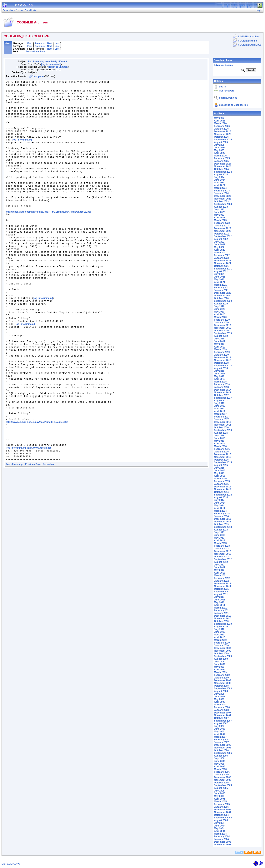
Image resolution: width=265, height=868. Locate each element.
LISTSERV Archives (249, 37)
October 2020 (221, 298)
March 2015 (220, 479)
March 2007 (220, 737)
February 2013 (222, 546)
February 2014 (222, 514)
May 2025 (219, 150)
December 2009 (222, 648)
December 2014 (222, 487)
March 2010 (220, 640)
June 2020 (220, 309)
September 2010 (223, 624)
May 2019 (219, 344)
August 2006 (221, 756)
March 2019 (220, 349)
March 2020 (220, 317)
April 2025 (220, 153)
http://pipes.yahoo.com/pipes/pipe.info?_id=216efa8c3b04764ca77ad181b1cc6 (49, 238)
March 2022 (220, 253)
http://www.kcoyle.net (39, 520)
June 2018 (220, 374)
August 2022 (221, 239)
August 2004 (221, 820)
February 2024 (222, 191)
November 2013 (223, 522)
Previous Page (33, 539)
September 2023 (223, 204)
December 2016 (222, 422)
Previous (40, 43)
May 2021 (219, 279)
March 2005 (220, 801)
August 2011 (221, 594)
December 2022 (222, 228)
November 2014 (223, 489)
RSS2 (257, 852)
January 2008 (221, 710)
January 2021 (221, 290)
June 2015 (220, 471)
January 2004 (221, 839)
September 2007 (223, 721)
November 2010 (223, 619)
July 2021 (219, 274)
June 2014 (220, 503)
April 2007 (220, 734)
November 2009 (223, 651)
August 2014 (221, 497)
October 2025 (221, 137)
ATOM (239, 852)
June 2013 (220, 535)
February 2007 (222, 740)
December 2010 (222, 616)
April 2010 (220, 637)
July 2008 (219, 694)
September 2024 (223, 172)
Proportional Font (35, 52)
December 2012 (222, 551)
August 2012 (221, 562)
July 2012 (219, 565)
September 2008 (223, 688)
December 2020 (222, 293)
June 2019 (220, 341)
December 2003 (222, 842)
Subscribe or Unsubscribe (233, 105)
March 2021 (220, 285)
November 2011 (223, 586)
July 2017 (219, 403)
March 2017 (220, 414)
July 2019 (219, 339)
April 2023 (220, 218)
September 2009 (223, 656)
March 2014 (220, 511)
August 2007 (221, 723)
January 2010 (221, 645)
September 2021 (223, 269)
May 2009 (219, 667)
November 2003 (223, 845)
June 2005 (220, 793)
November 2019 (223, 328)
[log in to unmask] (51, 64)
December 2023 (222, 196)
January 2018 (221, 387)
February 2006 (222, 772)
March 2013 (220, 543)
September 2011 (223, 592)
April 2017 (220, 411)
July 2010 (219, 629)
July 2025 (219, 145)
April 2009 (220, 670)
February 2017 (222, 417)
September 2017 (223, 398)
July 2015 (219, 468)
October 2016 (221, 427)
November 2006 (223, 748)
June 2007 (220, 729)
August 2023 (221, 207)
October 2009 (221, 653)
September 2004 (223, 818)
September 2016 (223, 430)
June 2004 (220, 826)
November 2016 (223, 425)
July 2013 (219, 532)
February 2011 (222, 610)
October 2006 (221, 750)
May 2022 (219, 247)
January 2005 (221, 807)
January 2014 (221, 516)
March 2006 (220, 769)
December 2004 (222, 810)
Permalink (48, 539)
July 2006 (219, 758)
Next (50, 43)
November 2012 (223, 554)
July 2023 (219, 210)
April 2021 (220, 282)
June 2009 (220, 664)
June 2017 (220, 406)
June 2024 (220, 180)
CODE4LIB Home (247, 41)
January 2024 (221, 193)
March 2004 (220, 834)
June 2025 (220, 148)
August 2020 (221, 304)
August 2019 (221, 336)
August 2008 (221, 691)
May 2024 (219, 183)
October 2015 (221, 460)
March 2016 (220, 446)
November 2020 (223, 296)
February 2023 (222, 223)
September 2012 (223, 559)
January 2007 (221, 742)
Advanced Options (223, 65)
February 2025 (222, 158)
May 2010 (219, 635)
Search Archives (223, 60)
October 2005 (221, 783)
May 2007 (219, 732)
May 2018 (219, 376)
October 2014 (221, 492)
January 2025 (221, 161)
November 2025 (223, 134)
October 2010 (221, 621)
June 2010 (220, 632)
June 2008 (220, 697)
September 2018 (223, 366)
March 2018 (220, 382)
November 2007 (223, 715)
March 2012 (220, 575)
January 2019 (221, 355)
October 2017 (221, 395)
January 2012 (221, 581)
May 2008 (219, 699)
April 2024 (220, 185)
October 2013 (221, 524)
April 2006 (220, 767)
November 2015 (223, 457)
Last (57, 43)
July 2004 (219, 823)
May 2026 (219, 118)
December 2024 (222, 164)
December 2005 (222, 777)
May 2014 (219, 506)
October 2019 (221, 331)
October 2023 (221, 201)
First (30, 43)
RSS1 (248, 852)
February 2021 (222, 288)
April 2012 (220, 573)
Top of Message (15, 539)
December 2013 (222, 519)
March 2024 (220, 188)
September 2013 (223, 527)
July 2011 (219, 597)
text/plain (39, 76)
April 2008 (220, 702)
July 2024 (219, 177)
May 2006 (219, 764)
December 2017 (222, 390)
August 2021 (221, 271)
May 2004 (219, 828)
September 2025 (223, 140)
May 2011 (219, 602)
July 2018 (219, 371)
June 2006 (220, 761)
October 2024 (221, 169)
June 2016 (220, 438)
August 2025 (221, 142)
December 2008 (222, 680)
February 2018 (222, 384)
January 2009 (221, 678)
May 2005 (219, 796)
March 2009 (220, 672)
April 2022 (220, 250)
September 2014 (223, 495)
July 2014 (219, 500)
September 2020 (223, 301)
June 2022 (220, 244)
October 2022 (221, 234)
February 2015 (222, 481)
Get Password (227, 91)
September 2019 (223, 333)
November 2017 (223, 392)
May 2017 (219, 409)
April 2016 (220, 444)
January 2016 (221, 452)
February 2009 (222, 675)
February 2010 (222, 643)
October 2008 (221, 686)
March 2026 (220, 123)
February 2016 (222, 449)
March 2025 (220, 156)
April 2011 (220, 605)
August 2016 (221, 433)
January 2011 (221, 613)
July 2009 (219, 662)
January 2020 (221, 323)
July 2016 (219, 436)
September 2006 (223, 753)
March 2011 (220, 608)
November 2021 (223, 263)
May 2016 (219, 441)
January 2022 (221, 258)
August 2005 (221, 788)
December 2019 (222, 325)
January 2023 (221, 226)
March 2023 (220, 220)
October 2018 (221, 363)
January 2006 (221, 775)
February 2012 (222, 578)
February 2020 (222, 320)
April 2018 (220, 379)
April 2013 (220, 540)
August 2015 (221, 465)
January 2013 (221, 549)
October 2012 (221, 557)
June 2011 (220, 600)
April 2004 (220, 831)
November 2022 (223, 231)
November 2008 (223, 683)
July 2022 (219, 242)
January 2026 (221, 129)
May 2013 (219, 538)
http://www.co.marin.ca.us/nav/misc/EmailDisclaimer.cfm (37, 490)
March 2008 (220, 705)
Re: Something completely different (47, 62)
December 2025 (222, 131)
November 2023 (223, 199)
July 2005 (219, 791)
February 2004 (222, 836)
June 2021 (220, 277)
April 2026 (220, 121)
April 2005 (220, 799)
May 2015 (219, 473)
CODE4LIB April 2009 (250, 45)
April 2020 (220, 314)
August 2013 (221, 530)
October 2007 (221, 718)
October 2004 (221, 815)
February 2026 (222, 126)
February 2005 (222, 804)
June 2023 (220, 212)
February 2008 (222, 707)
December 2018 (222, 358)
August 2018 (221, 368)
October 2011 (221, 589)
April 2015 (220, 476)
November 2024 (223, 166)
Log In (222, 87)
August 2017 (221, 401)
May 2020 (219, 312)
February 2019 (222, 352)
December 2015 (222, 454)
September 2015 (223, 462)
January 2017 (221, 419)
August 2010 (221, 627)
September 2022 (223, 236)
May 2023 (219, 215)
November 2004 (223, 812)
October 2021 (221, 266)
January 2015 (221, 484)
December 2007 (222, 713)
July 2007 (219, 726)
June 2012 (220, 567)
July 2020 (219, 306)
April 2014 (220, 508)
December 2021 (222, 261)
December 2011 (222, 584)
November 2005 (223, 780)
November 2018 (223, 360)
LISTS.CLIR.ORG (11, 864)
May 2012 (219, 570)
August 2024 (221, 175)
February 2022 (222, 255)
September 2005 (223, 785)
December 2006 (222, 745)
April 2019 (220, 347)
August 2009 (221, 659)
